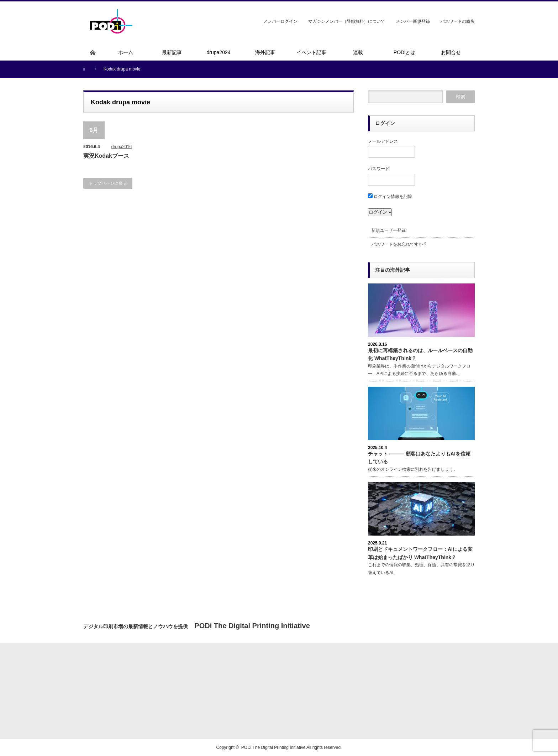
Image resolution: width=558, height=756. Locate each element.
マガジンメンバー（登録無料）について (347, 21)
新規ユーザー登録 (389, 230)
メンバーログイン (280, 21)
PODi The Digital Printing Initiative (273, 747)
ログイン (385, 123)
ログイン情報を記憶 (390, 197)
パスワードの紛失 (458, 21)
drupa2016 (122, 147)
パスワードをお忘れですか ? (399, 244)
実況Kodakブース (106, 156)
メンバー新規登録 (413, 21)
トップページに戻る (108, 183)
